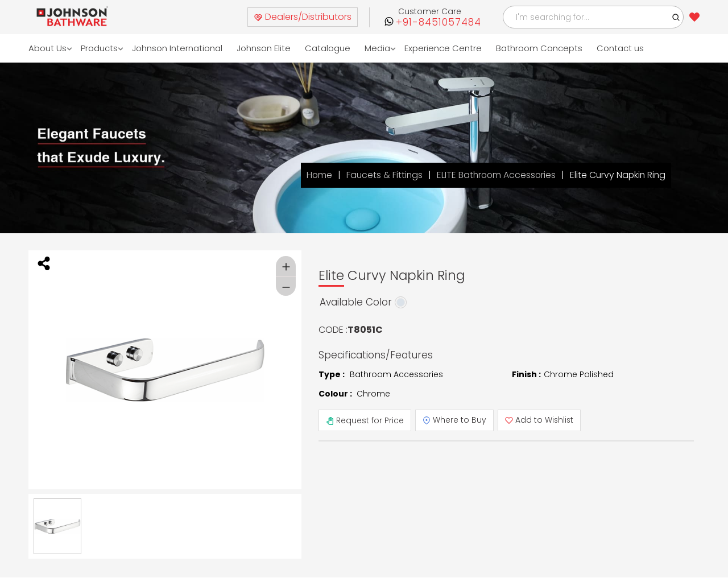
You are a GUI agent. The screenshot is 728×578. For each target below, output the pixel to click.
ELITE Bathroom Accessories (493, 175)
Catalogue (328, 48)
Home (313, 175)
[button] (676, 17)
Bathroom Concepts (539, 48)
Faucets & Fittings (379, 175)
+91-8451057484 (439, 22)
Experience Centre (443, 48)
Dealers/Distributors (303, 17)
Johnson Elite (264, 48)
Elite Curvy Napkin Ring (617, 175)
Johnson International (177, 48)
